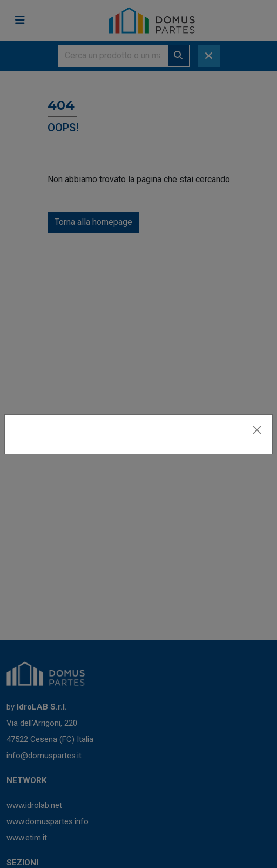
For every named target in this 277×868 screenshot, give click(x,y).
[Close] (257, 430)
